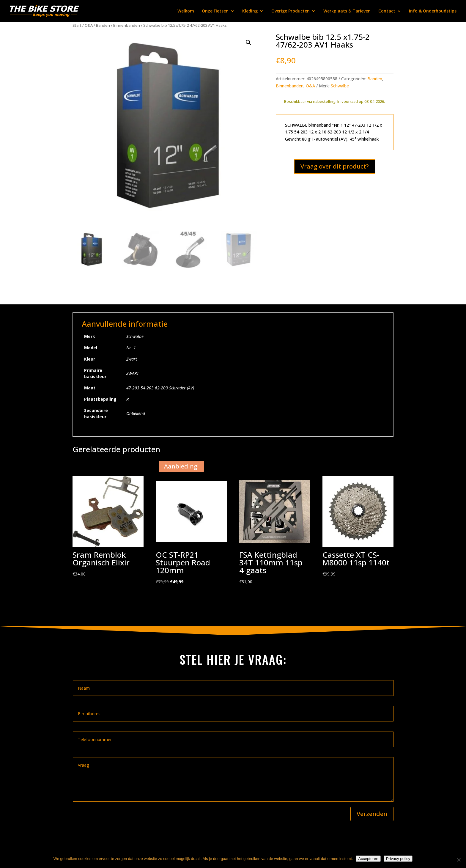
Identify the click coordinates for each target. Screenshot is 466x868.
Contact (387, 11)
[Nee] (459, 860)
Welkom (186, 11)
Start (77, 25)
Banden (103, 25)
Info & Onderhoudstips (433, 11)
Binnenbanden (127, 25)
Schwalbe (340, 86)
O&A (89, 25)
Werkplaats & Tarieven (347, 11)
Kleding (250, 11)
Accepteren (368, 859)
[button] (248, 43)
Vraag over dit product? (335, 166)
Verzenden (372, 814)
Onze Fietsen (215, 11)
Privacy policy (398, 859)
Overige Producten (291, 11)
